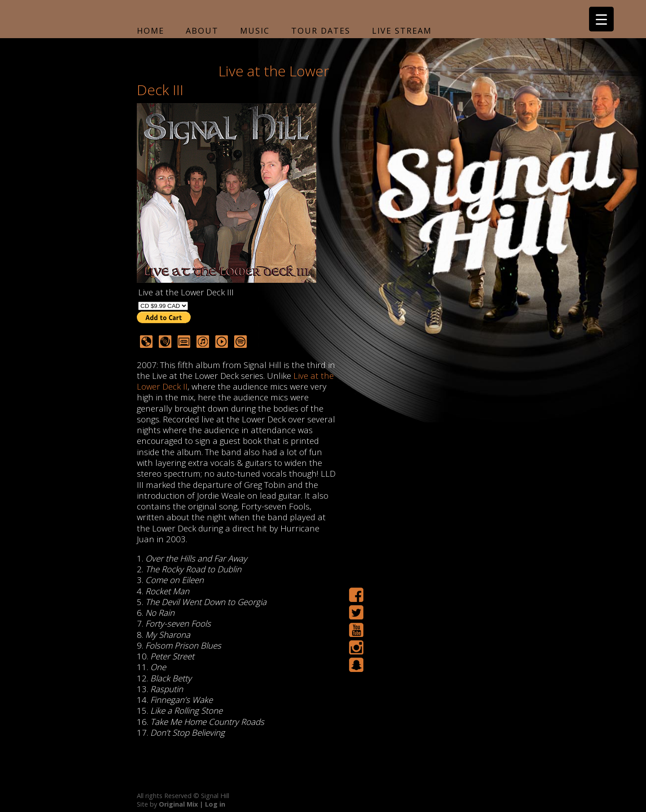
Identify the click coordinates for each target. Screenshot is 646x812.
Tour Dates (321, 31)
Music (255, 31)
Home (151, 31)
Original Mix (178, 804)
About (202, 31)
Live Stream (402, 31)
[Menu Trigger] (601, 19)
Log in (215, 804)
